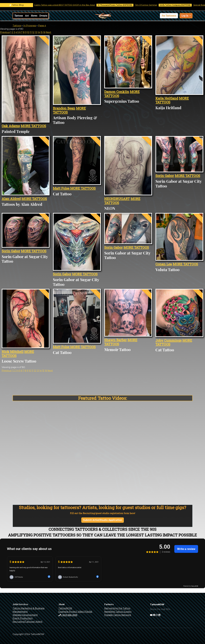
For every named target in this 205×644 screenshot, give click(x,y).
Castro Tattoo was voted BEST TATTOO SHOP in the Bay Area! (69, 5)
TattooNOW (65, 608)
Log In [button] (185, 16)
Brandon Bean (64, 108)
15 (42, 32)
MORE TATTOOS (33, 126)
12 (33, 32)
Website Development (25, 615)
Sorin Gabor (165, 176)
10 (28, 32)
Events (43, 16)
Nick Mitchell (13, 352)
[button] (169, 16)
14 (39, 32)
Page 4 (42, 26)
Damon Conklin (117, 92)
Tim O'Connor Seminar (150, 5)
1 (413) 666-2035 (68, 615)
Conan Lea (164, 264)
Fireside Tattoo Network (118, 615)
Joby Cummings (168, 340)
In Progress (30, 26)
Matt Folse (62, 188)
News (34, 16)
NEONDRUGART (117, 199)
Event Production (23, 618)
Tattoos (19, 16)
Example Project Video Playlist (75, 612)
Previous (5, 32)
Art (27, 16)
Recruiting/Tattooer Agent (28, 622)
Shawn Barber (115, 340)
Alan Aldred (11, 199)
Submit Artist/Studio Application (103, 520)
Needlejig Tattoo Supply (118, 612)
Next (49, 32)
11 (31, 32)
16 (44, 32)
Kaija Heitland (167, 98)
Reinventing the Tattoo (117, 608)
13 (36, 32)
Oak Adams (11, 126)
